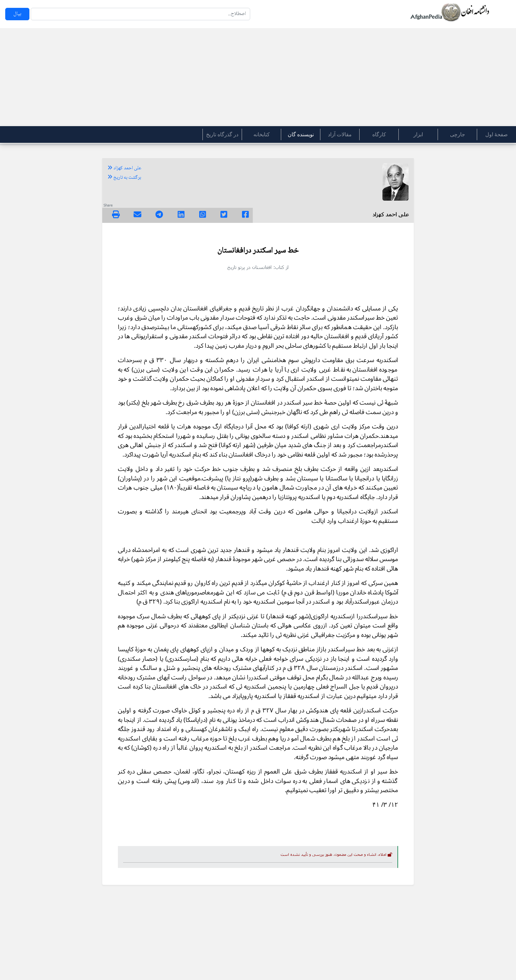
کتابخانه (262, 134)
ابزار (418, 134)
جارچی (458, 134)
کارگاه (379, 134)
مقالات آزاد (340, 134)
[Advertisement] (258, 77)
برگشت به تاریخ (124, 178)
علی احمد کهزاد (124, 168)
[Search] (140, 14)
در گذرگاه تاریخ (222, 134)
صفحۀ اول (497, 134)
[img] (116, 214)
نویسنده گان (301, 134)
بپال (17, 14)
